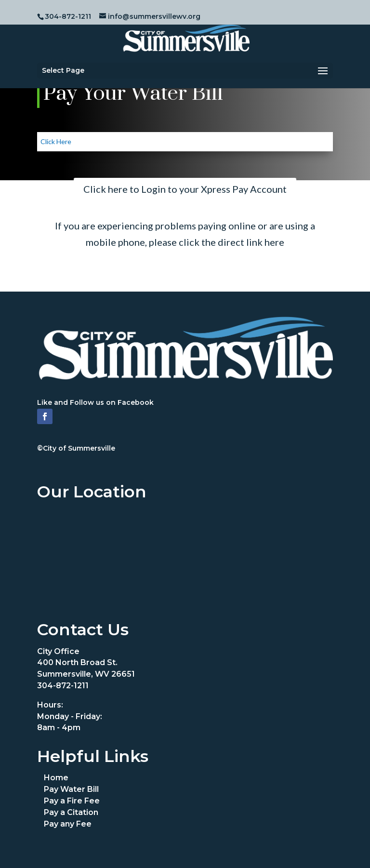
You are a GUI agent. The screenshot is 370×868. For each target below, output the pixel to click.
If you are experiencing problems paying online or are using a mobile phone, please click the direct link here (185, 234)
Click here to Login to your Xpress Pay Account (185, 189)
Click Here (56, 141)
